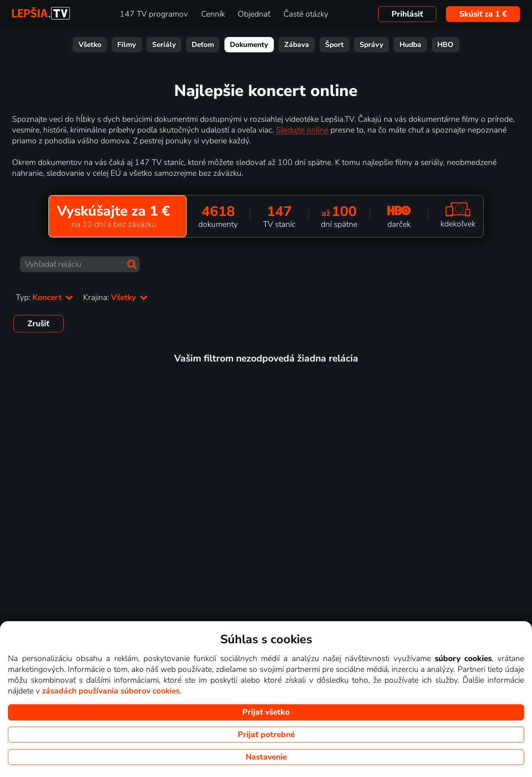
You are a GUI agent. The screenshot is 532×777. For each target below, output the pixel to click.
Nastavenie (266, 757)
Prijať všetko (266, 712)
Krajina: (115, 298)
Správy (371, 45)
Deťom (203, 45)
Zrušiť (38, 324)
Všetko (90, 45)
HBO (445, 45)
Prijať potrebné (266, 735)
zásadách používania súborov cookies (111, 691)
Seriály (164, 45)
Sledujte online (302, 130)
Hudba (410, 45)
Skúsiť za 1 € (483, 14)
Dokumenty (249, 45)
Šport (334, 45)
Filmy (127, 45)
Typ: (44, 298)
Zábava (297, 45)
